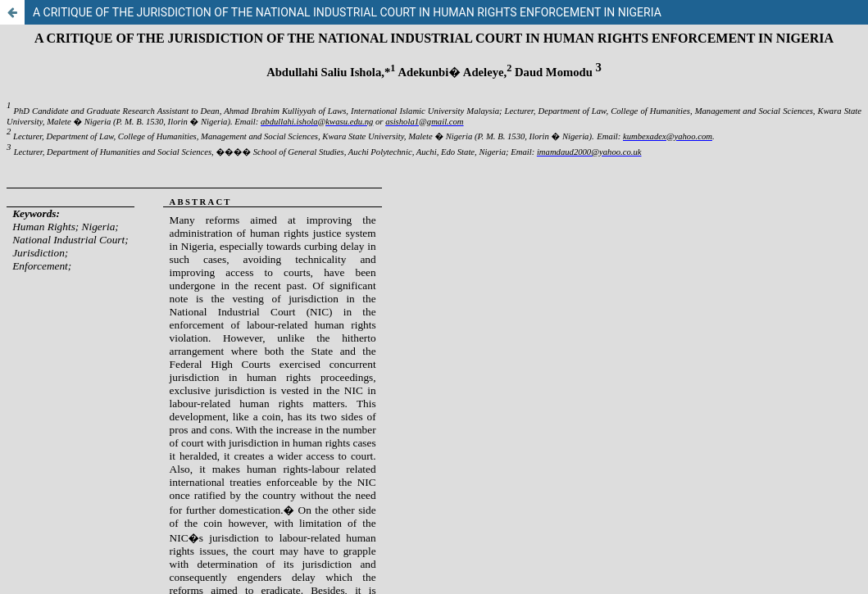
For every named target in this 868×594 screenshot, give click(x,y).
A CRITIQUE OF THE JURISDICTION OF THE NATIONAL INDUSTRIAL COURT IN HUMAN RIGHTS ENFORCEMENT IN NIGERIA (347, 12)
